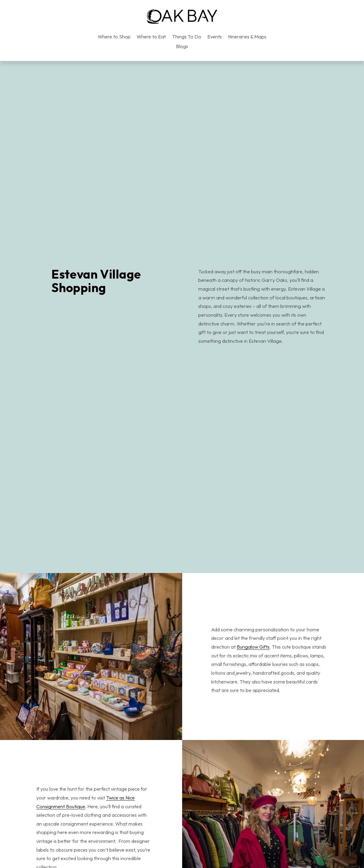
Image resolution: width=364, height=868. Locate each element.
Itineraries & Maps (247, 37)
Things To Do (187, 37)
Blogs (182, 46)
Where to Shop (114, 37)
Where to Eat (151, 37)
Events (215, 37)
